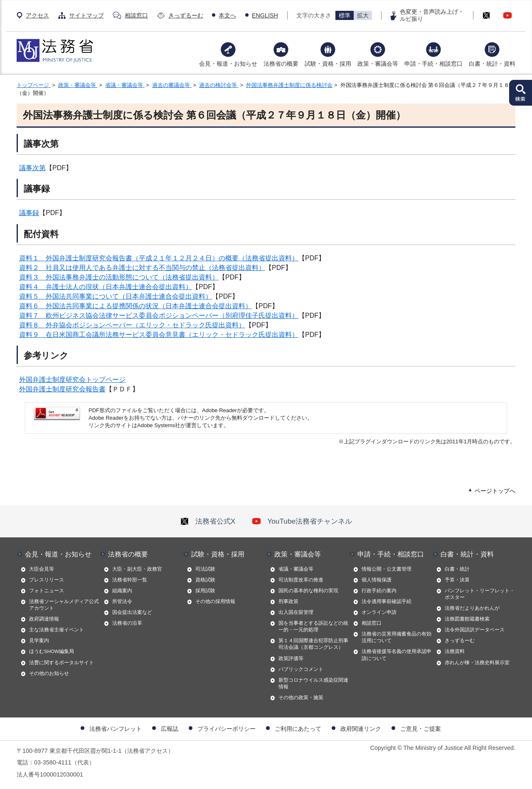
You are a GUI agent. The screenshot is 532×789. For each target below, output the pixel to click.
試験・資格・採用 (328, 64)
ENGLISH (265, 15)
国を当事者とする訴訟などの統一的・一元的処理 (313, 626)
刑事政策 (288, 601)
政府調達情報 (44, 619)
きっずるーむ (186, 15)
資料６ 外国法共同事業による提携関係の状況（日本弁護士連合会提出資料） (135, 306)
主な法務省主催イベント (57, 630)
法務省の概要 (281, 64)
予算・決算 (457, 580)
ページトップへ (495, 491)
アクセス (37, 15)
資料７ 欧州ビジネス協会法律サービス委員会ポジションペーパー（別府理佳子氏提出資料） (159, 315)
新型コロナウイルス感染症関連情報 (313, 683)
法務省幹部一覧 (130, 580)
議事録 (29, 213)
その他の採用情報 (215, 601)
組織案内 (122, 591)
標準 (345, 15)
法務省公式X (208, 521)
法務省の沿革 (127, 623)
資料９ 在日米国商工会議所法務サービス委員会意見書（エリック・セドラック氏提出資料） (159, 335)
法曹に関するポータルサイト (62, 663)
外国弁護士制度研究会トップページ (72, 380)
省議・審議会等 (125, 85)
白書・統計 (457, 569)
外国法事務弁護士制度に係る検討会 (289, 85)
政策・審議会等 (378, 64)
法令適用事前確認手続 (387, 601)
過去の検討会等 (219, 85)
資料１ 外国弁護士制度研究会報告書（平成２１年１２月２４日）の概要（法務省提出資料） (159, 258)
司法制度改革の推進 (301, 580)
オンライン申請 (379, 612)
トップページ (34, 85)
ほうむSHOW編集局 (52, 651)
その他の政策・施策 (301, 697)
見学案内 (39, 641)
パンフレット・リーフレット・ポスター (480, 594)
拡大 (363, 15)
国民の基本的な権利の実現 (308, 591)
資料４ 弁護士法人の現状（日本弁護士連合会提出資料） (106, 287)
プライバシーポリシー (227, 729)
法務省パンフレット (116, 729)
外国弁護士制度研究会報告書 (62, 389)
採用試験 (205, 591)
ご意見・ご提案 (421, 729)
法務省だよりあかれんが (472, 608)
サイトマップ (86, 15)
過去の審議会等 (172, 85)
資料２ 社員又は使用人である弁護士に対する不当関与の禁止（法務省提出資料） (142, 268)
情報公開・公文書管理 (387, 569)
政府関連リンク (361, 729)
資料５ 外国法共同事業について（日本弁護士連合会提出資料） (116, 296)
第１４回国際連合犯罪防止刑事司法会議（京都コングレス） (313, 644)
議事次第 (32, 168)
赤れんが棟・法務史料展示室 (477, 663)
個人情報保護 (377, 580)
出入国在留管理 (296, 612)
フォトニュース (47, 591)
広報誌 (170, 729)
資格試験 (205, 580)
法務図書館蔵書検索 (467, 619)
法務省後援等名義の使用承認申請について (397, 655)
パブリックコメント (301, 669)
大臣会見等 (42, 569)
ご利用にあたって (298, 729)
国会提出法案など (132, 612)
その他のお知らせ (49, 673)
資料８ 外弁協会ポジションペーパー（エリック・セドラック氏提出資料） (132, 325)
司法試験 (205, 569)
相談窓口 (136, 15)
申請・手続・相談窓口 (433, 64)
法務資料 (455, 651)
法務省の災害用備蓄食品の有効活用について (397, 637)
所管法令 (122, 601)
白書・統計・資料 (492, 64)
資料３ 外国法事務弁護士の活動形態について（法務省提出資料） (119, 277)
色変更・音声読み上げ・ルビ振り (432, 15)
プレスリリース (47, 580)
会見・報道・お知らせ (228, 64)
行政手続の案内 (379, 591)
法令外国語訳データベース (475, 630)
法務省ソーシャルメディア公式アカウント (64, 605)
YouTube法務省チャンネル (302, 521)
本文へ (227, 15)
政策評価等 (291, 658)
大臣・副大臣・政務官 (137, 569)
